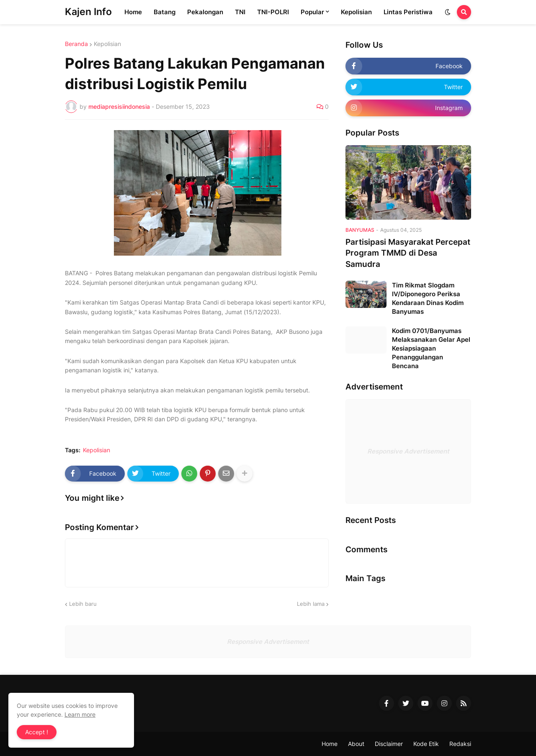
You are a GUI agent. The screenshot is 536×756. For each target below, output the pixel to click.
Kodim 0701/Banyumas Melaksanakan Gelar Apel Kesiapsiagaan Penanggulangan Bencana (431, 348)
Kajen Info (88, 12)
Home (330, 744)
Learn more (80, 714)
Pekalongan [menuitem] (205, 12)
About (356, 744)
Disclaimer (389, 744)
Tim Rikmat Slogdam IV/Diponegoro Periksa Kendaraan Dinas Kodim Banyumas (428, 298)
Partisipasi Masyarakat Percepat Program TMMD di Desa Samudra (408, 253)
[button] (448, 12)
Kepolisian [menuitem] (356, 12)
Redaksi (460, 744)
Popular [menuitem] (312, 12)
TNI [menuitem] (240, 12)
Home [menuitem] (133, 12)
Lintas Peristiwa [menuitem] (408, 12)
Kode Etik (426, 744)
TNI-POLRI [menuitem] (273, 12)
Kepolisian (107, 44)
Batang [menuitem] (165, 12)
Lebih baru (83, 604)
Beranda (76, 44)
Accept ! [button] (37, 732)
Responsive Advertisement (408, 451)
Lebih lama (311, 604)
